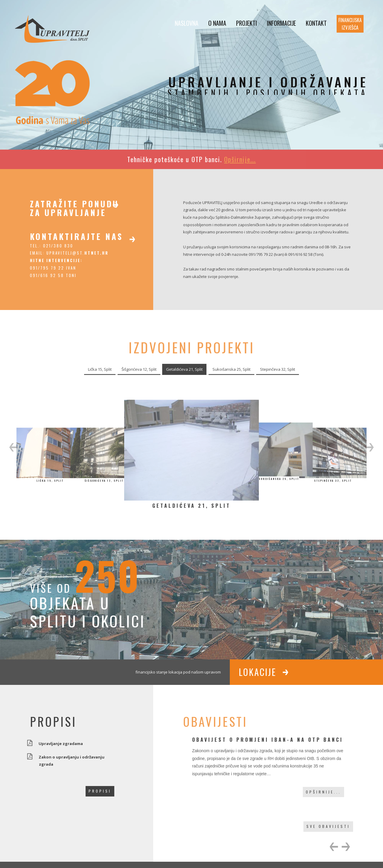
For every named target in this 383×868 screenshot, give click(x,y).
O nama (217, 23)
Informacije (281, 23)
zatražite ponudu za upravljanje (74, 208)
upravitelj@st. (77, 253)
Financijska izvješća (350, 24)
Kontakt (316, 23)
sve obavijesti (328, 826)
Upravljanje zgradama (61, 743)
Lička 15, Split (100, 369)
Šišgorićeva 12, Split (139, 369)
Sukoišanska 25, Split (231, 369)
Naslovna (187, 23)
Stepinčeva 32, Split (278, 369)
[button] (13, 447)
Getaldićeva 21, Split (184, 369)
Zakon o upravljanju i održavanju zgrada (72, 760)
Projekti (247, 23)
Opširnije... (323, 792)
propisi (100, 791)
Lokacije (257, 672)
